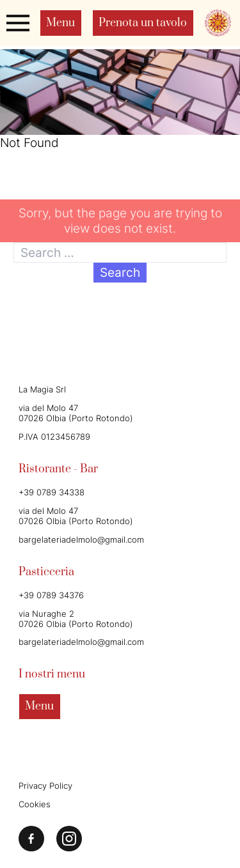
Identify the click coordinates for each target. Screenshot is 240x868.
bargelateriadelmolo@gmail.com (81, 540)
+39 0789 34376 (51, 595)
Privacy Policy (45, 786)
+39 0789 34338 (52, 492)
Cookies (35, 804)
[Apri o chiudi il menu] (18, 23)
